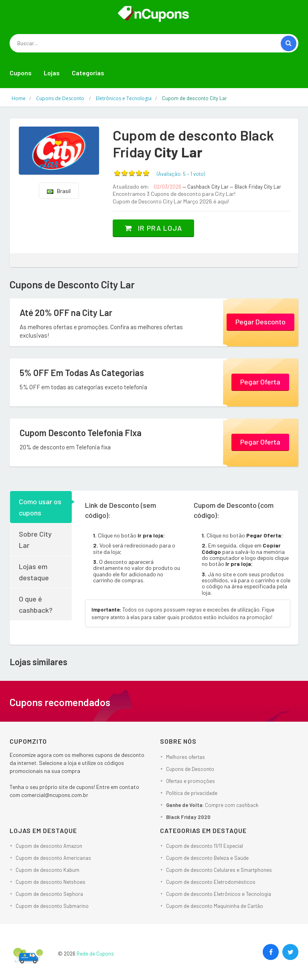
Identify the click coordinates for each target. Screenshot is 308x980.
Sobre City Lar (35, 539)
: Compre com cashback (212, 805)
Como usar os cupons (40, 507)
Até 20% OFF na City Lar (66, 312)
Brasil (59, 191)
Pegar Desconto (260, 322)
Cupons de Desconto (190, 769)
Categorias (88, 73)
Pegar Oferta (260, 382)
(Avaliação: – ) (181, 174)
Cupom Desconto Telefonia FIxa (81, 433)
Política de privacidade (192, 793)
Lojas (52, 73)
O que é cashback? (36, 604)
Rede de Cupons (95, 954)
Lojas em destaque (34, 572)
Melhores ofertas (185, 757)
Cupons (21, 73)
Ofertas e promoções (190, 781)
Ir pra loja (153, 228)
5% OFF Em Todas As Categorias (82, 372)
